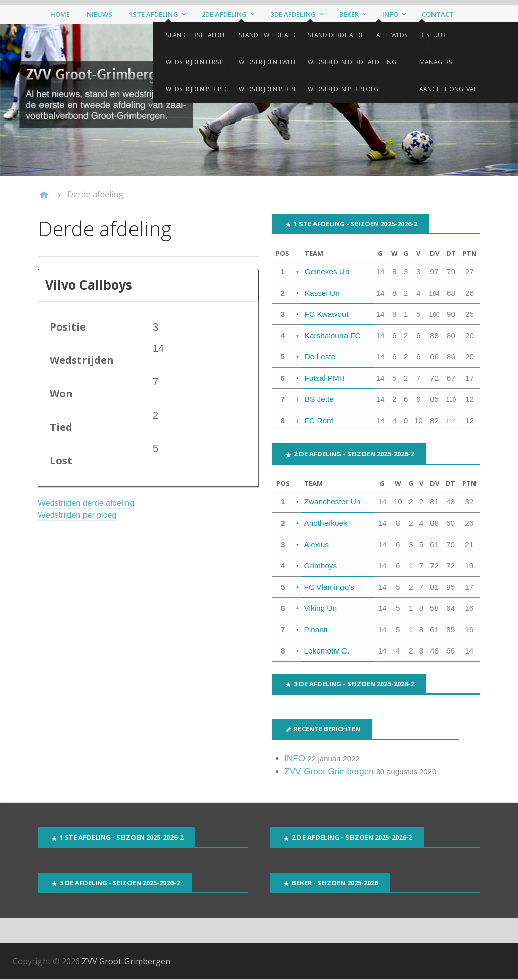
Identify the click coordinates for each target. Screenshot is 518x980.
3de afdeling (293, 14)
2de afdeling (224, 14)
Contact (438, 14)
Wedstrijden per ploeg (77, 516)
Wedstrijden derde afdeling (86, 503)
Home (60, 14)
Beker (349, 14)
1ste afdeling (154, 14)
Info (390, 14)
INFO (295, 759)
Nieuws (99, 14)
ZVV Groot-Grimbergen (329, 772)
